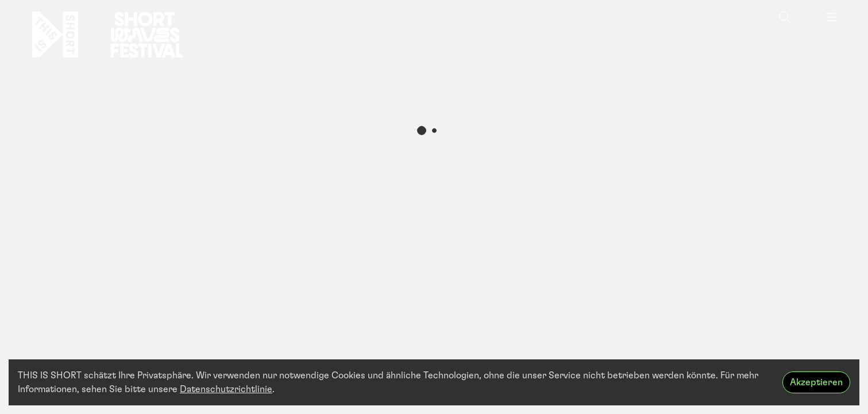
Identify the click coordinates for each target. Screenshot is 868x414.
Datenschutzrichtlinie (226, 389)
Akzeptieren (816, 382)
